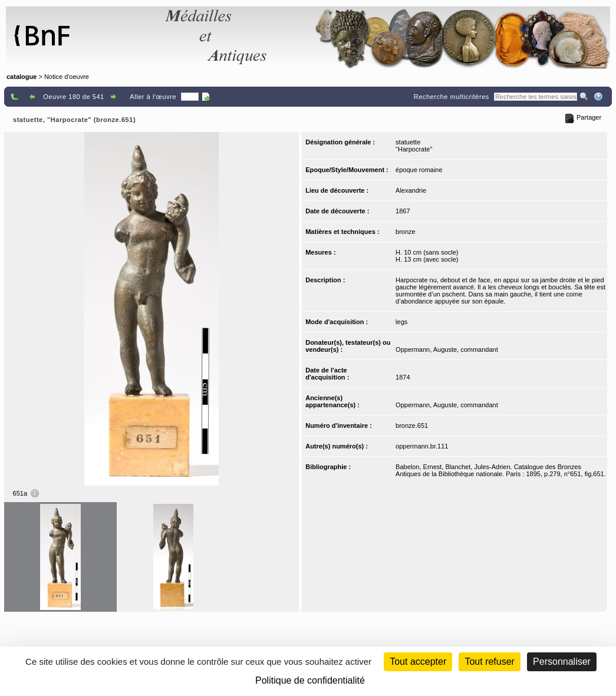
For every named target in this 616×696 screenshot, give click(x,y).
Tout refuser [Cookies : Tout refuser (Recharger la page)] (489, 662)
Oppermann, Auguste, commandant (447, 349)
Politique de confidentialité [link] (310, 680)
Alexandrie (411, 190)
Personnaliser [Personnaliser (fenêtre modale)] (562, 662)
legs (401, 322)
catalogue (22, 77)
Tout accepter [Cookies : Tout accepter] (418, 662)
